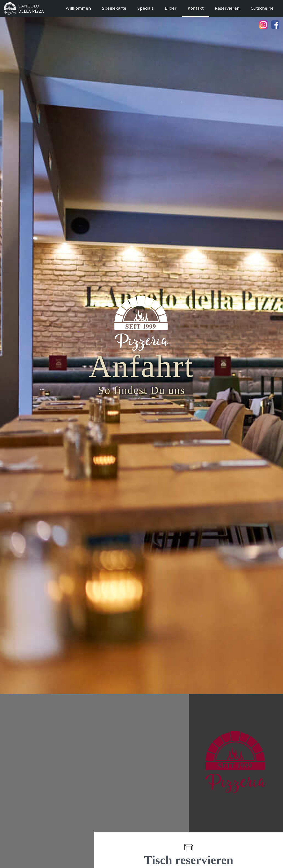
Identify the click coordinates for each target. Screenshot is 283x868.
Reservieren (227, 8)
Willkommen (78, 8)
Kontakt (196, 8)
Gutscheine (262, 8)
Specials (146, 8)
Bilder (171, 8)
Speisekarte (114, 8)
